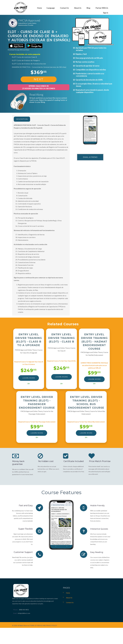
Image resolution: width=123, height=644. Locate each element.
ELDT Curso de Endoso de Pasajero (26, 60)
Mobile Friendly (98, 505)
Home (68, 593)
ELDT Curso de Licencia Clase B (24, 57)
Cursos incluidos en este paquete (25, 54)
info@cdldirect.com (24, 613)
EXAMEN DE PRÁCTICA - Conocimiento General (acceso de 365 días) (39, 67)
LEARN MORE (29, 378)
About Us (69, 598)
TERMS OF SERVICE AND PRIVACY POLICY (43, 625)
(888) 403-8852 (24, 610)
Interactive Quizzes (100, 529)
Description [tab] (24, 119)
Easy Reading (97, 552)
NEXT (39, 79)
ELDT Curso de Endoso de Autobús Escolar (29, 64)
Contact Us (70, 602)
